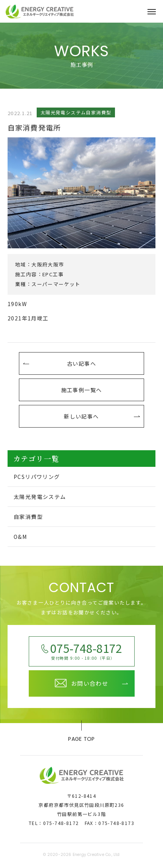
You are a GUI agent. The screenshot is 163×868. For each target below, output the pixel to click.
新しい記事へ (81, 416)
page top (81, 733)
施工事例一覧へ (82, 390)
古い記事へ (81, 363)
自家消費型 (28, 517)
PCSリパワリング (37, 477)
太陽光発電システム (40, 497)
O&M (20, 537)
